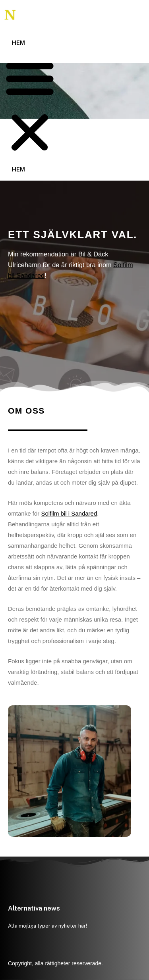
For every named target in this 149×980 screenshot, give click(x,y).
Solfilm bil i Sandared (69, 513)
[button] (30, 107)
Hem (18, 43)
